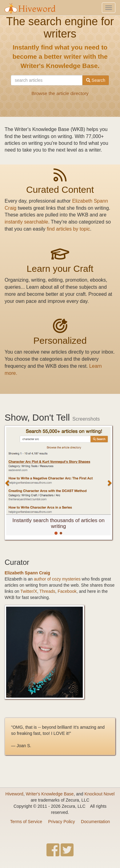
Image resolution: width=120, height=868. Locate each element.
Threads (47, 591)
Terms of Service (26, 822)
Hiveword (14, 794)
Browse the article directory (60, 93)
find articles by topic (68, 229)
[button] (8, 483)
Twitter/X (29, 591)
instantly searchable (26, 222)
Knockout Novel (99, 794)
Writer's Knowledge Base (50, 794)
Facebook (67, 591)
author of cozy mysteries (57, 579)
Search (96, 80)
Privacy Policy (61, 822)
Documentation (95, 822)
